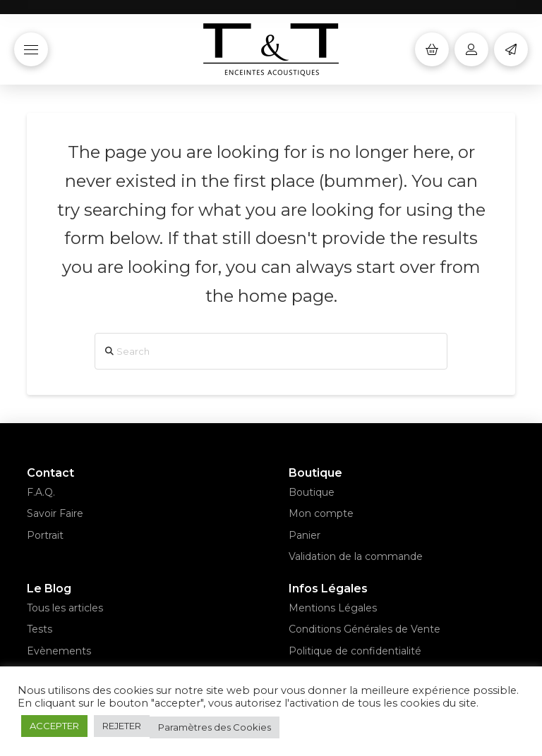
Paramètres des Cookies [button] (215, 727)
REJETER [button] (122, 726)
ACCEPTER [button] (54, 726)
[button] (31, 49)
